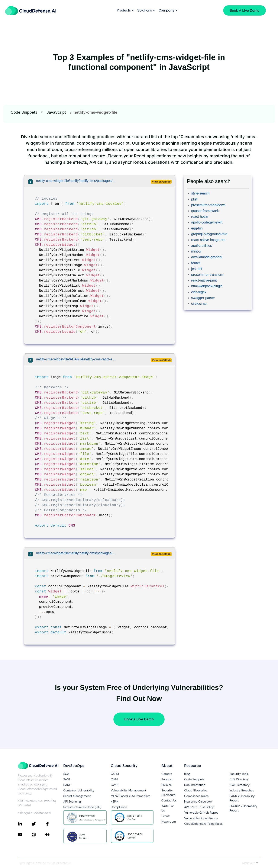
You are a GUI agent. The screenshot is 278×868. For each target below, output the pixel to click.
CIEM (114, 779)
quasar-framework (205, 211)
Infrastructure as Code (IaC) (82, 807)
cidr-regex (199, 292)
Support (167, 779)
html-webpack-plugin (207, 286)
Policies (167, 785)
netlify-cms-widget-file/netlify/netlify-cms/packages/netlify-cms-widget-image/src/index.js (77, 553)
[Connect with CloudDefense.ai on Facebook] (52, 824)
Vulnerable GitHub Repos (201, 813)
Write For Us (168, 808)
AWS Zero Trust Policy (199, 807)
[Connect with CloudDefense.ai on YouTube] (25, 835)
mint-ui (196, 251)
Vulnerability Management (129, 790)
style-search (200, 193)
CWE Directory (239, 785)
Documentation (195, 785)
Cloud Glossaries (196, 790)
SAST (67, 779)
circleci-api (199, 304)
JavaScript (56, 112)
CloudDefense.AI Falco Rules (203, 824)
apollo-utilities (202, 246)
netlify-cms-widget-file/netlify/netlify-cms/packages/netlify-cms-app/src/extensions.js (77, 181)
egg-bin (197, 228)
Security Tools (239, 774)
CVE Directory (239, 779)
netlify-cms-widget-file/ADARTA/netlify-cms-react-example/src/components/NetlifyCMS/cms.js (77, 359)
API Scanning (72, 801)
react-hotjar (200, 217)
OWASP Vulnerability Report (243, 808)
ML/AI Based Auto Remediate (131, 796)
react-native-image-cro (208, 240)
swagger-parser (203, 298)
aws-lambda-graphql (207, 257)
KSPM (115, 801)
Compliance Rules (196, 796)
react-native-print (204, 280)
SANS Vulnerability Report (242, 798)
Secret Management (77, 796)
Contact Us (169, 800)
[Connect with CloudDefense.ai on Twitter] (38, 824)
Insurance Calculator (198, 801)
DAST (67, 785)
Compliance (119, 807)
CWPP (115, 785)
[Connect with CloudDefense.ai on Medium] (52, 835)
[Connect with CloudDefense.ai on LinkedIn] (25, 824)
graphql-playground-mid (209, 234)
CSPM (115, 774)
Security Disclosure (168, 793)
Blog (187, 774)
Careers (167, 774)
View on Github (161, 182)
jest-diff (197, 269)
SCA (66, 774)
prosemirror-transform (208, 275)
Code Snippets (24, 112)
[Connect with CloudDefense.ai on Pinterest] (38, 835)
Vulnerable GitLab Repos (201, 818)
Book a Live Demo (139, 719)
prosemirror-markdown (208, 205)
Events (166, 816)
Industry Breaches (242, 790)
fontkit (196, 263)
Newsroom (169, 822)
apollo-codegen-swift (207, 222)
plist (194, 199)
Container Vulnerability (79, 790)
